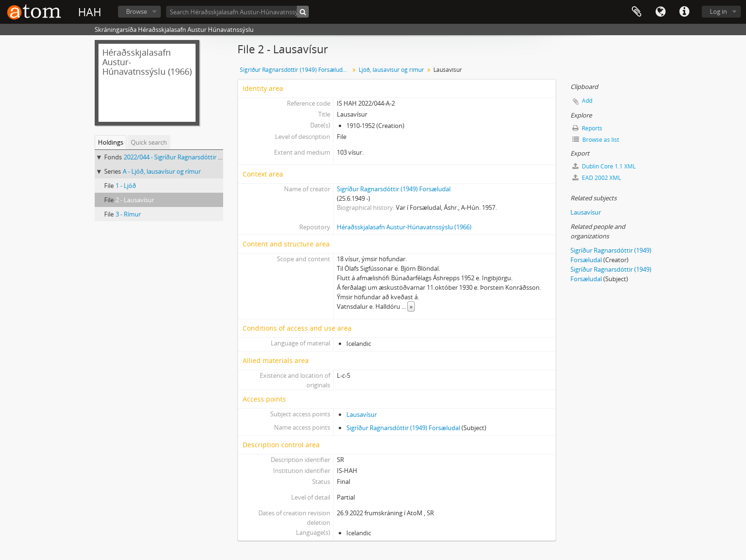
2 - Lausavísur (135, 200)
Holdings (111, 142)
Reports (587, 128)
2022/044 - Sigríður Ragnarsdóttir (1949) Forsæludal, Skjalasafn (211, 157)
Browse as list (596, 140)
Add (587, 101)
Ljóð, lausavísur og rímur (391, 70)
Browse (137, 11)
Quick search (149, 142)
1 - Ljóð (126, 186)
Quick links (684, 12)
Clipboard (637, 12)
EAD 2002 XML (597, 178)
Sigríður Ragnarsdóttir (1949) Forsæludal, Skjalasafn (296, 70)
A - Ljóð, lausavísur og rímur (162, 171)
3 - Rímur (128, 214)
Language (660, 12)
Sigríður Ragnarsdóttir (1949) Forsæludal (394, 189)
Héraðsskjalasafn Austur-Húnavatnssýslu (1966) (404, 227)
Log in (718, 11)
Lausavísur (362, 414)
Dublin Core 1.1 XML (604, 166)
